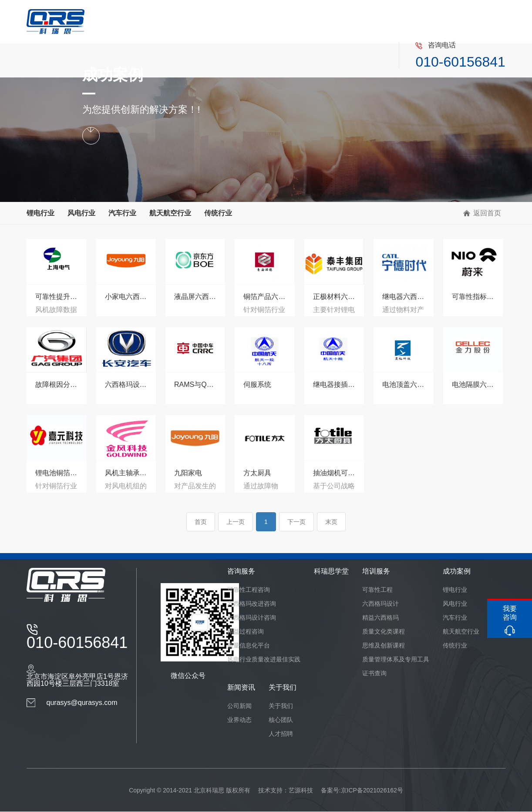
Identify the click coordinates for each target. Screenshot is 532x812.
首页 (201, 527)
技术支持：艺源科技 (286, 790)
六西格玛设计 (380, 604)
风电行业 (81, 213)
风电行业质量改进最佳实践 (264, 659)
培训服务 (376, 571)
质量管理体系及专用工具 (396, 659)
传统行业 (218, 213)
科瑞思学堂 (331, 571)
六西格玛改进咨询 (252, 604)
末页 (331, 527)
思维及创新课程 (384, 645)
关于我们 (283, 687)
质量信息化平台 (249, 645)
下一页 (296, 527)
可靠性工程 (377, 590)
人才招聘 (281, 734)
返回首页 (487, 213)
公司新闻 (239, 706)
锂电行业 (40, 213)
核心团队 (281, 720)
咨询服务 (241, 571)
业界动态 (239, 720)
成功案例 (457, 571)
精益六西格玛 (380, 617)
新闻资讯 (241, 687)
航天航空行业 (170, 213)
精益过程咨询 (246, 631)
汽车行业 (122, 213)
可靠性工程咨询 (249, 590)
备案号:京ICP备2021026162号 (362, 790)
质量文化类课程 (384, 631)
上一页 (236, 527)
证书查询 (374, 673)
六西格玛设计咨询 (252, 617)
